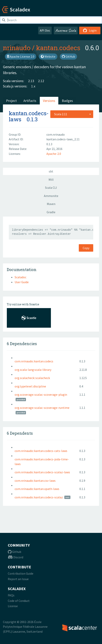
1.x (33, 86)
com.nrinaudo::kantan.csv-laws (35, 481)
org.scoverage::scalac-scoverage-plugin (41, 395)
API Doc (45, 30)
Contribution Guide (21, 573)
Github (15, 552)
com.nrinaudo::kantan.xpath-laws (37, 489)
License (13, 606)
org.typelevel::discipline (30, 386)
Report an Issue (18, 579)
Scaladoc (20, 277)
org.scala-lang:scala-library (33, 370)
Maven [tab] (51, 204)
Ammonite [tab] (51, 196)
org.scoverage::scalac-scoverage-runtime (42, 408)
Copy (86, 248)
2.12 (41, 81)
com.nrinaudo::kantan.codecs (34, 361)
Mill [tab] (51, 180)
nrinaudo (17, 48)
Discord (16, 557)
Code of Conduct (19, 601)
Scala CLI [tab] (51, 188)
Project (11, 101)
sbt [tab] (51, 171)
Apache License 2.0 (21, 56)
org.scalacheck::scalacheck (32, 378)
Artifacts (30, 101)
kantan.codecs (58, 48)
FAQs (11, 595)
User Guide (22, 282)
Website (48, 56)
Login (90, 30)
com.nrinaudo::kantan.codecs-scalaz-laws (42, 472)
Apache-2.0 (54, 154)
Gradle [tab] (51, 212)
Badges (67, 101)
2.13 (31, 81)
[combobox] (72, 114)
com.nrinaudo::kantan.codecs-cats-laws (41, 451)
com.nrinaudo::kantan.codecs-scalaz (39, 497)
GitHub (68, 56)
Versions (49, 101)
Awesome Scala (66, 30)
